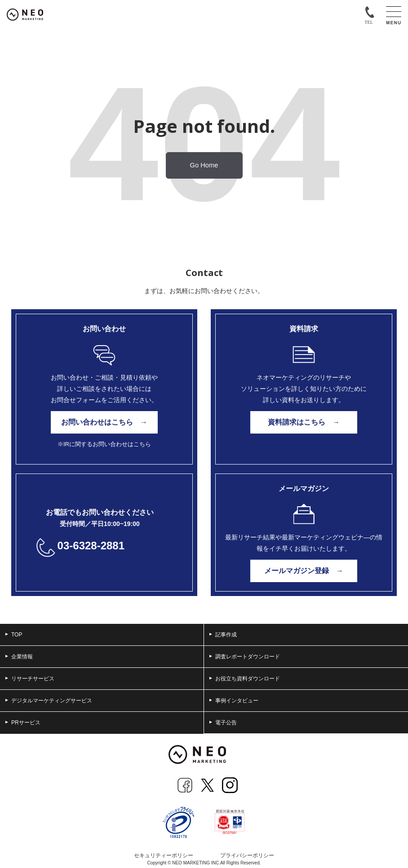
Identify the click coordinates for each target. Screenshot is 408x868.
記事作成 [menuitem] (223, 635)
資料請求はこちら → (304, 422)
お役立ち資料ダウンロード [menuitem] (245, 679)
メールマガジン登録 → (304, 571)
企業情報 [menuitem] (19, 657)
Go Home (204, 165)
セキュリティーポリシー (164, 855)
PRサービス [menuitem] (23, 723)
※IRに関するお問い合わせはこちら (104, 444)
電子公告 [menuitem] (223, 723)
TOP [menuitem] (14, 635)
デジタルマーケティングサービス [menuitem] (49, 701)
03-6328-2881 (91, 546)
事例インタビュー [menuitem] (234, 701)
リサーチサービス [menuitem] (30, 679)
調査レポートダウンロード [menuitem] (245, 657)
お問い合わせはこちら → (104, 422)
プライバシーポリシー (247, 855)
